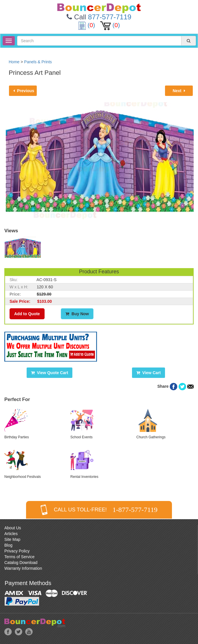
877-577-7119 (110, 17)
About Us (13, 528)
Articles (11, 534)
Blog (8, 545)
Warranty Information (23, 568)
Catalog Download (21, 563)
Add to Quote (27, 314)
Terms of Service (19, 557)
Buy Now (77, 314)
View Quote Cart (50, 373)
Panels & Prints (38, 62)
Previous (24, 91)
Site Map (12, 539)
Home (14, 62)
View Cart (148, 373)
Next (179, 91)
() (87, 25)
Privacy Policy (17, 551)
